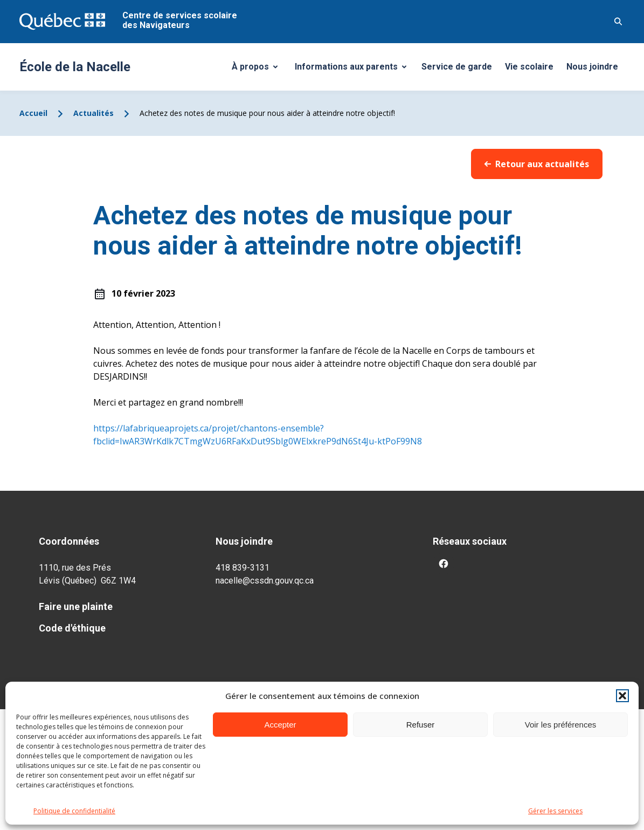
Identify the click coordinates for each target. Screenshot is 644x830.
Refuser (421, 725)
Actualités (94, 113)
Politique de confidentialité (74, 811)
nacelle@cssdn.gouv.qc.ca (265, 581)
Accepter (280, 725)
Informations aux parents (353, 70)
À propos (259, 70)
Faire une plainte (76, 606)
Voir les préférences (561, 725)
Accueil (33, 113)
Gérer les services (555, 811)
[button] (622, 696)
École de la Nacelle (75, 67)
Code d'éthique (72, 628)
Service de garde (457, 67)
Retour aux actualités (537, 164)
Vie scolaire (529, 67)
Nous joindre (592, 67)
